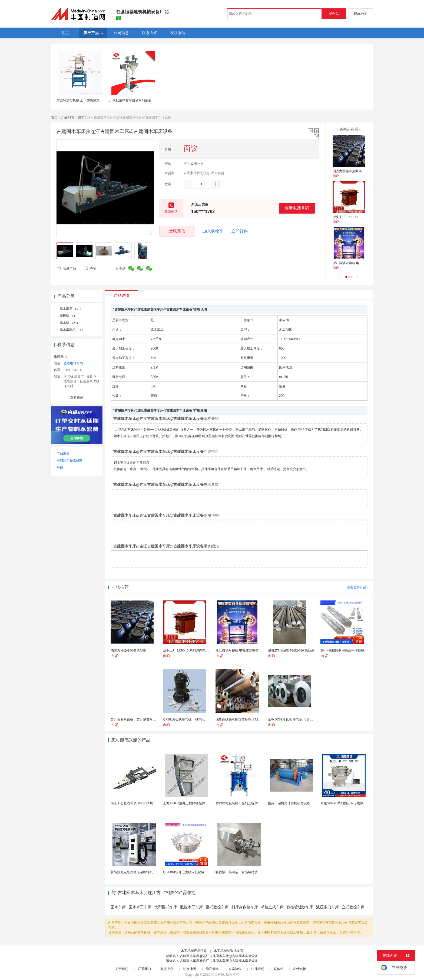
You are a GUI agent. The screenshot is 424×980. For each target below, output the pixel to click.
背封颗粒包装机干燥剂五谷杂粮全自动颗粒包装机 (251, 803)
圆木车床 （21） (71, 309)
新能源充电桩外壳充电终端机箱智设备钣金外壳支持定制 (151, 872)
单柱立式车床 (272, 907)
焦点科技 (218, 975)
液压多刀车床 (327, 907)
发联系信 (177, 231)
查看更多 (77, 397)
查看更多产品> (358, 587)
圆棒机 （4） (69, 316)
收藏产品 (67, 268)
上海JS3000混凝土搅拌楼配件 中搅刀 (189, 803)
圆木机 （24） (70, 323)
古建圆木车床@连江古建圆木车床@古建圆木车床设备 (219, 956)
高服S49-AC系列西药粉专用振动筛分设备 (350, 803)
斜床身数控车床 (245, 907)
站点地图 (190, 969)
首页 (54, 117)
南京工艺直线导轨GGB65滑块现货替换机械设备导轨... (149, 803)
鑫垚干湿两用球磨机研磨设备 (289, 803)
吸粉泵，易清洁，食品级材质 (237, 872)
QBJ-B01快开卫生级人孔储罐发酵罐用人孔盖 (195, 872)
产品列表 (68, 117)
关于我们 (122, 969)
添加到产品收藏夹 (69, 460)
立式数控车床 (353, 907)
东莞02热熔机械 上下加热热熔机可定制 (85, 100)
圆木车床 (84, 117)
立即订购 (240, 231)
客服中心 (167, 969)
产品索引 (63, 453)
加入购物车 (213, 231)
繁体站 (279, 969)
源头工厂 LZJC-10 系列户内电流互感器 (360, 217)
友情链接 (300, 969)
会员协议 (235, 969)
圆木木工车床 (140, 907)
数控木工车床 (191, 907)
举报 (90, 268)
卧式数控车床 (217, 907)
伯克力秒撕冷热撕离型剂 (350, 171)
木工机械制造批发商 (228, 951)
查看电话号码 (297, 208)
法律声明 (258, 969)
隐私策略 (212, 969)
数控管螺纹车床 (300, 907)
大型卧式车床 (166, 907)
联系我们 (144, 969)
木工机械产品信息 (194, 951)
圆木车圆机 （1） (72, 330)
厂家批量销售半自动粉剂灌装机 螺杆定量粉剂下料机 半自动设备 (155, 100)
